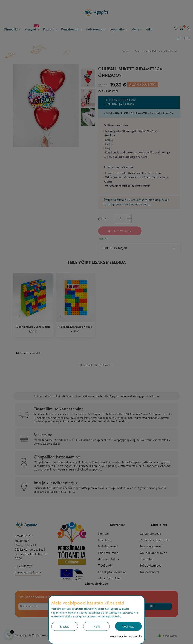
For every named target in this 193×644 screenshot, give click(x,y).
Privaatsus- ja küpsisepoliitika (125, 636)
